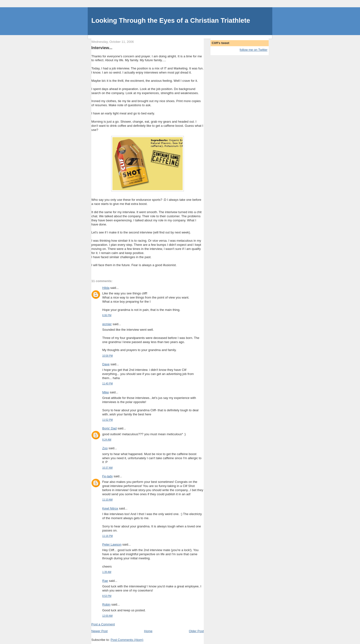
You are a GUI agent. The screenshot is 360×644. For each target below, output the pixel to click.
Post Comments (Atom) (127, 640)
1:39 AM (107, 572)
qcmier (107, 324)
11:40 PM (107, 384)
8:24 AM (107, 440)
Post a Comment (103, 624)
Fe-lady (107, 476)
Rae (105, 581)
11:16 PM (107, 536)
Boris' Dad (110, 428)
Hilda (106, 288)
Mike (106, 392)
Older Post (196, 631)
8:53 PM (107, 596)
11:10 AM (107, 500)
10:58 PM (107, 356)
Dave (106, 364)
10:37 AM (107, 468)
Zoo (105, 448)
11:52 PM (107, 420)
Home (148, 631)
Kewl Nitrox (110, 508)
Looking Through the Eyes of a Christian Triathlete (171, 20)
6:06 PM (107, 315)
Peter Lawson (112, 544)
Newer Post (99, 631)
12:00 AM (107, 616)
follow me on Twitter (254, 50)
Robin (106, 604)
